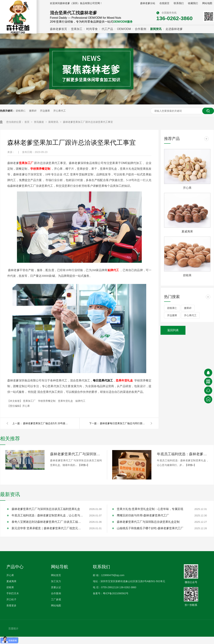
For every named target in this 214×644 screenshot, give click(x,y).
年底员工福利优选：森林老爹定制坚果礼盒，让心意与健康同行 (183, 454)
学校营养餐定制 (47, 401)
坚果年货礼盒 (66, 401)
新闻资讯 (156, 29)
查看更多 (11, 605)
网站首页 (56, 575)
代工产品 (107, 29)
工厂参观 (56, 599)
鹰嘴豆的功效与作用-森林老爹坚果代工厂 (143, 515)
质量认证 (56, 587)
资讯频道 (39, 122)
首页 (27, 122)
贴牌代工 (80, 401)
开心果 (187, 188)
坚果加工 (77, 29)
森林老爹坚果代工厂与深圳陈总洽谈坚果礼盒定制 (148, 522)
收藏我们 (193, 3)
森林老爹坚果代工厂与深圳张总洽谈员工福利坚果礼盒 (76, 454)
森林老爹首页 (58, 29)
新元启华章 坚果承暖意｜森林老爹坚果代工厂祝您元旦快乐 (47, 528)
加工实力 (56, 581)
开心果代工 (60, 111)
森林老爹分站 (148, 3)
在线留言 (164, 3)
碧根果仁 (21, 111)
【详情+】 (84, 465)
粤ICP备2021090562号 (116, 593)
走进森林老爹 (174, 29)
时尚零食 (92, 29)
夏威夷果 (187, 231)
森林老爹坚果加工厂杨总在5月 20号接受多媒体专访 (46, 423)
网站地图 (207, 3)
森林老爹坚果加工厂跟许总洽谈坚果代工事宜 (88, 122)
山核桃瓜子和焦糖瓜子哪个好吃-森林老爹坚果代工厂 (150, 528)
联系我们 (179, 3)
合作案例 (141, 29)
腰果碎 (33, 111)
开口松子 (11, 599)
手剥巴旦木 (13, 593)
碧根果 (187, 275)
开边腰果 (45, 111)
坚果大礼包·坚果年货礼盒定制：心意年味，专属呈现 (150, 509)
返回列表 (173, 330)
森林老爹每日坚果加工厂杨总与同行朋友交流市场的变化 (123, 423)
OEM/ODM (124, 29)
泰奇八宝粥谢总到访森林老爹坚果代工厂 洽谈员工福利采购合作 (47, 522)
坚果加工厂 (30, 401)
